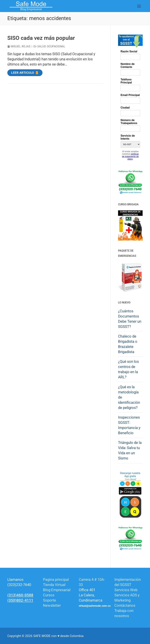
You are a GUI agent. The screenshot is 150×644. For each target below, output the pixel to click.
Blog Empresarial (57, 590)
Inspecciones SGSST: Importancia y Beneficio (129, 425)
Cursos (49, 595)
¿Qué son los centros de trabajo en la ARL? (128, 369)
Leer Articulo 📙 (25, 73)
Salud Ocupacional (49, 46)
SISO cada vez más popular (41, 38)
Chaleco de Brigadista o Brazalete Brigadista (128, 344)
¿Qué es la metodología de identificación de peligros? (129, 397)
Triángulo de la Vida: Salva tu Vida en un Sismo (130, 450)
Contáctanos (125, 605)
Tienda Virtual (54, 585)
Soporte (49, 600)
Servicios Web (126, 590)
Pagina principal (56, 580)
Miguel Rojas (19, 46)
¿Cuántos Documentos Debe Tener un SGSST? (130, 319)
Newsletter (52, 605)
